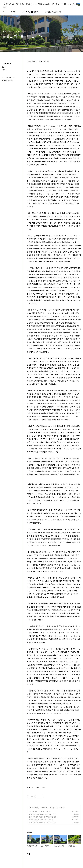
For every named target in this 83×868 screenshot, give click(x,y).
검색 (74, 4)
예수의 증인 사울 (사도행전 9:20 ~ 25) (42, 822)
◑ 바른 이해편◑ (35, 808)
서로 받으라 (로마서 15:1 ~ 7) (39, 812)
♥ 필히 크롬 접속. (8, 80)
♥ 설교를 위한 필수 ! (8, 77)
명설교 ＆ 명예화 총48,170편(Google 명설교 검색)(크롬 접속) (40, 4)
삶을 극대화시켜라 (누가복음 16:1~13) (42, 814)
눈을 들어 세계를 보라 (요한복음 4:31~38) (43, 817)
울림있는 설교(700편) (53, 12)
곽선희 (13, 12)
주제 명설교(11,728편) (30, 12)
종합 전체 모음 (47, 808)
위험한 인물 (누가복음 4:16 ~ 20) (40, 820)
